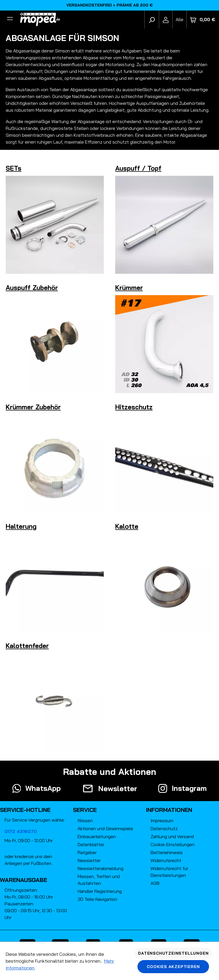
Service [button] (85, 810)
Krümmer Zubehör (33, 407)
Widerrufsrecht (166, 860)
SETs (14, 168)
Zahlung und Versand (172, 836)
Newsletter (89, 860)
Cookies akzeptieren (173, 967)
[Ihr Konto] (166, 19)
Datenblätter (91, 844)
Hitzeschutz (134, 407)
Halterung (21, 526)
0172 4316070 (21, 831)
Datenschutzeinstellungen (173, 953)
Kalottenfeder (27, 646)
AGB (155, 883)
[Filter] (10, 19)
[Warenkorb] (203, 20)
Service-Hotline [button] (25, 810)
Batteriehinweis (167, 852)
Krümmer (129, 288)
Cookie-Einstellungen (173, 844)
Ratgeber (87, 852)
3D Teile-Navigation (97, 899)
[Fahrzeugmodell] (179, 20)
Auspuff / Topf (138, 168)
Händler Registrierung (100, 891)
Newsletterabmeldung (101, 868)
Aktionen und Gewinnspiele (105, 828)
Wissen (85, 820)
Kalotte (127, 526)
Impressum (162, 820)
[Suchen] (152, 19)
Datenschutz (164, 828)
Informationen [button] (169, 810)
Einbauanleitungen (97, 836)
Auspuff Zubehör (32, 288)
